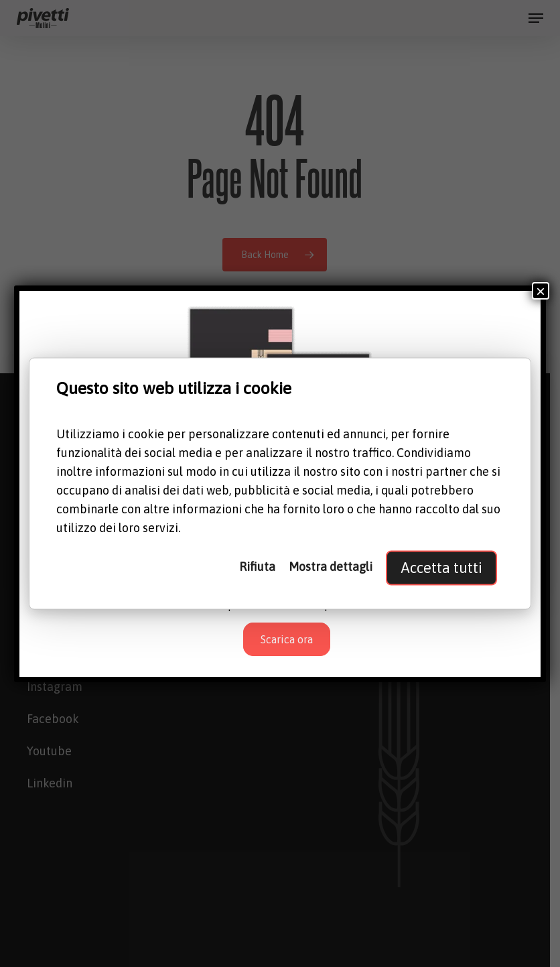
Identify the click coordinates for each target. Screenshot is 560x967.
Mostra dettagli (331, 567)
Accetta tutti (441, 568)
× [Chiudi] (541, 291)
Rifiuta (257, 567)
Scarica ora (287, 639)
